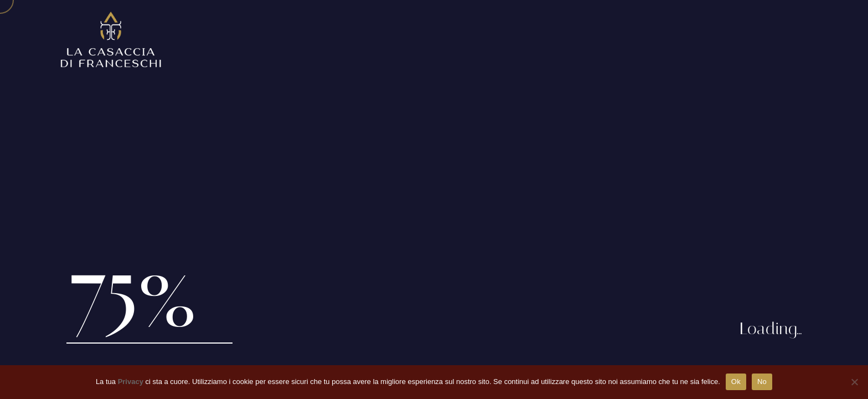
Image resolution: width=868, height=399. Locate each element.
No (762, 382)
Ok (736, 382)
